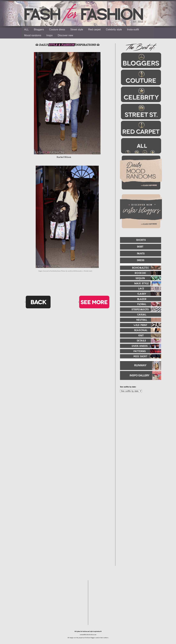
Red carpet (94, 29)
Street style (77, 29)
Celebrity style (114, 29)
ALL (26, 29)
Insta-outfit (133, 29)
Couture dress (57, 29)
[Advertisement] (136, 483)
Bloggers (39, 29)
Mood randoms (33, 35)
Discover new (65, 35)
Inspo (50, 35)
